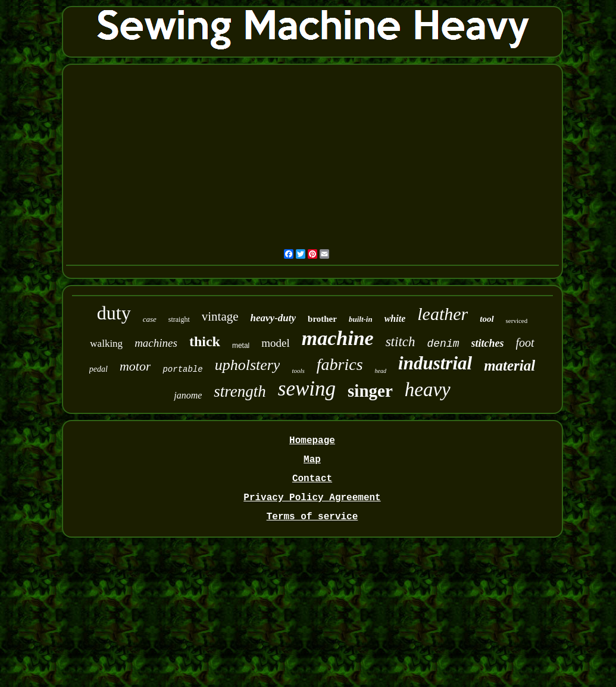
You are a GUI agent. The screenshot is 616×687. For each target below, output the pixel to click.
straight (179, 319)
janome (188, 395)
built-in (361, 319)
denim (443, 344)
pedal (99, 369)
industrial (435, 363)
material (509, 366)
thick (205, 341)
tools (298, 371)
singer (370, 391)
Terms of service (312, 517)
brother (322, 319)
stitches (488, 343)
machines (156, 343)
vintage (220, 316)
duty (114, 313)
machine (338, 338)
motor (135, 366)
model (276, 343)
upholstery (248, 365)
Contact (312, 479)
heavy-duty (273, 318)
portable (182, 369)
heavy (428, 390)
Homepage (312, 441)
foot (525, 343)
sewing (307, 389)
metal (241, 346)
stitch (401, 342)
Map (312, 460)
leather (443, 314)
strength (240, 391)
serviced (517, 321)
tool (487, 319)
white (395, 319)
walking (106, 343)
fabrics (340, 364)
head (381, 371)
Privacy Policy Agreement (312, 498)
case (150, 319)
